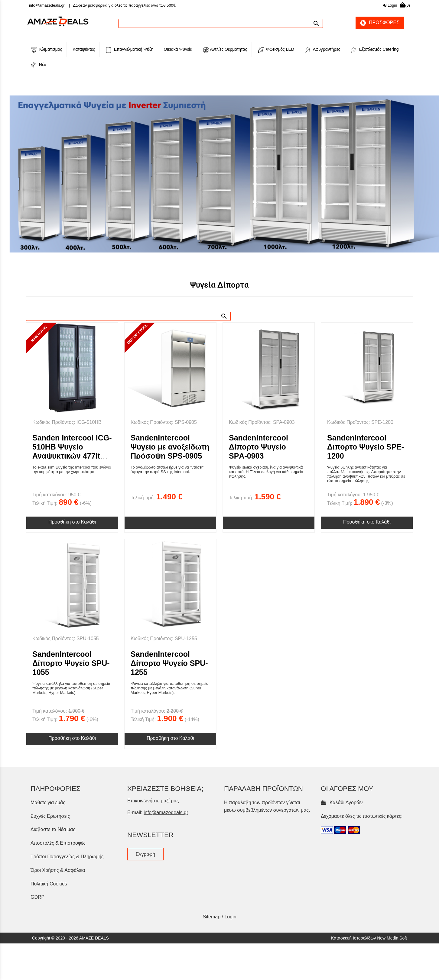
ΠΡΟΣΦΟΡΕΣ (377, 23)
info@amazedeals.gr (47, 5)
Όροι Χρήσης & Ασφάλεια (58, 971)
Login (390, 5)
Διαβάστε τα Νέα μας (53, 931)
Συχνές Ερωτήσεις (50, 917)
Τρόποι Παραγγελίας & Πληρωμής (67, 957)
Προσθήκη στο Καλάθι (72, 623)
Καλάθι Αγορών (342, 903)
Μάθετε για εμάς (48, 903)
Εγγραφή (145, 955)
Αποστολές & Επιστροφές (58, 944)
